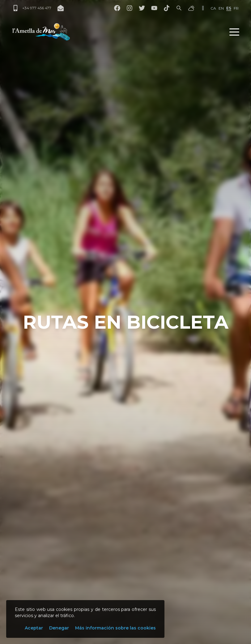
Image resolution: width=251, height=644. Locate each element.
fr (236, 8)
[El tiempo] (191, 8)
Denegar (59, 628)
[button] (234, 32)
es (229, 8)
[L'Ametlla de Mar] (41, 32)
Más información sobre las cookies (115, 628)
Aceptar (34, 628)
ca (213, 8)
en (221, 8)
